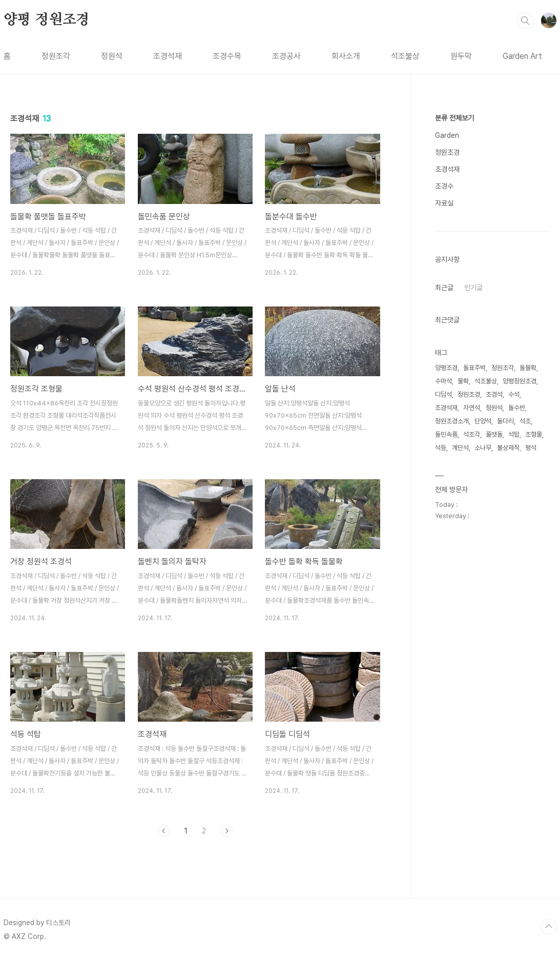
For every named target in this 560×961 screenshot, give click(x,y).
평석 (531, 448)
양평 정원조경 (47, 20)
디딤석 (443, 394)
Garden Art (522, 56)
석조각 (472, 434)
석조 (525, 421)
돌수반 (517, 408)
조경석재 (168, 56)
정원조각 (56, 56)
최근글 (444, 288)
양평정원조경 (520, 381)
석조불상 (405, 56)
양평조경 (446, 368)
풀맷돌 (494, 434)
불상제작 (508, 448)
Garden (447, 135)
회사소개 (346, 56)
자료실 (444, 203)
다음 (226, 831)
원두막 (461, 56)
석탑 (514, 434)
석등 (441, 448)
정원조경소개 (452, 421)
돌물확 (528, 368)
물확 (463, 381)
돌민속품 (446, 434)
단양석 (483, 421)
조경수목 (227, 56)
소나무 (483, 448)
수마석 (443, 381)
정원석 (112, 56)
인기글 (473, 288)
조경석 (494, 394)
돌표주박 (474, 368)
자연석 (472, 408)
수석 (514, 394)
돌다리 (505, 421)
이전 (164, 831)
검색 (525, 21)
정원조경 (447, 152)
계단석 (460, 448)
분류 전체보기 (454, 118)
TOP (549, 927)
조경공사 (286, 56)
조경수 (444, 186)
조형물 (534, 434)
